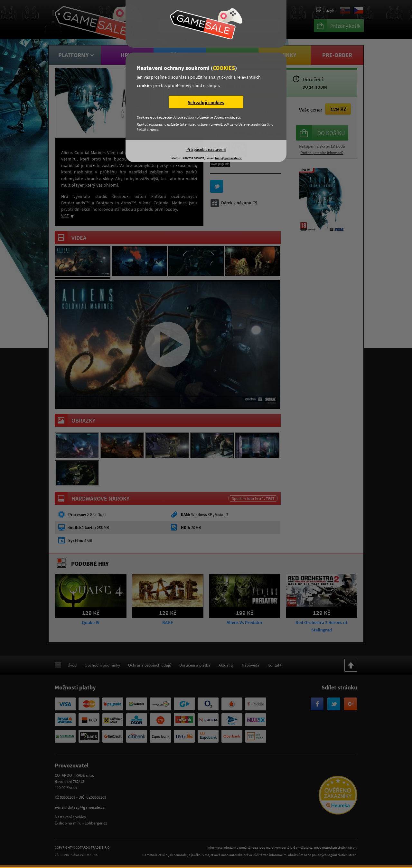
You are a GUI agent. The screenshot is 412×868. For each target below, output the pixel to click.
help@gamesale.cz (228, 158)
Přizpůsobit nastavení (206, 149)
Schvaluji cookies (206, 102)
